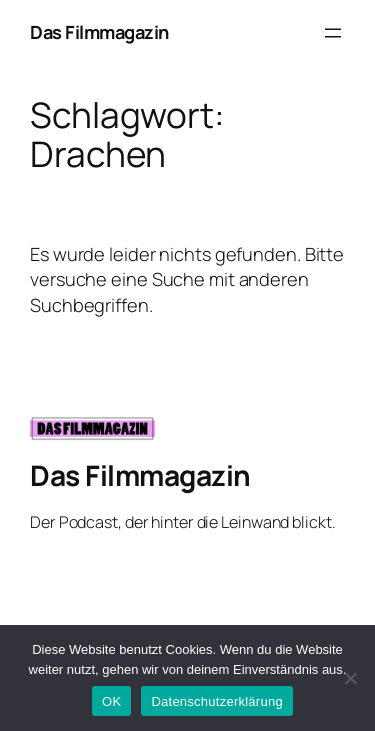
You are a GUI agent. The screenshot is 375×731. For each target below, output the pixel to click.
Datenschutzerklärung (216, 701)
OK (111, 701)
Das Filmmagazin (99, 32)
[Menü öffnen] (333, 33)
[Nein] (350, 678)
